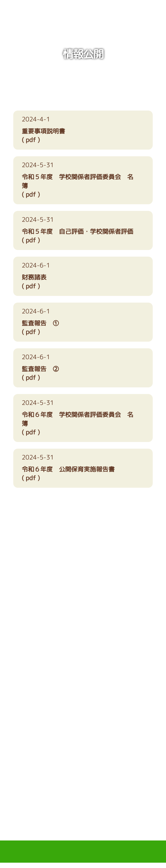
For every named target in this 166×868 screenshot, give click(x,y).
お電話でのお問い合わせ (45, 677)
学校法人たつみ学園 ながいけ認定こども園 (83, 15)
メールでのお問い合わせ (121, 677)
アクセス (83, 631)
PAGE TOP (83, 819)
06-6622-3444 (83, 569)
